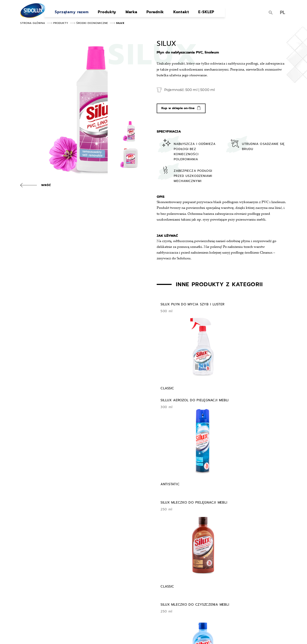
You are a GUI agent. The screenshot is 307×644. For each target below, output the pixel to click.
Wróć (46, 185)
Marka (128, 14)
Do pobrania (201, 598)
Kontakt (174, 14)
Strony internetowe (269, 634)
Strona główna (33, 23)
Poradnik (150, 14)
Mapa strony (124, 634)
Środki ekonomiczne (92, 23)
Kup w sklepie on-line (178, 111)
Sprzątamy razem (71, 14)
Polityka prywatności (149, 634)
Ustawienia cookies (179, 634)
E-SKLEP (197, 14)
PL (282, 13)
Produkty (105, 14)
